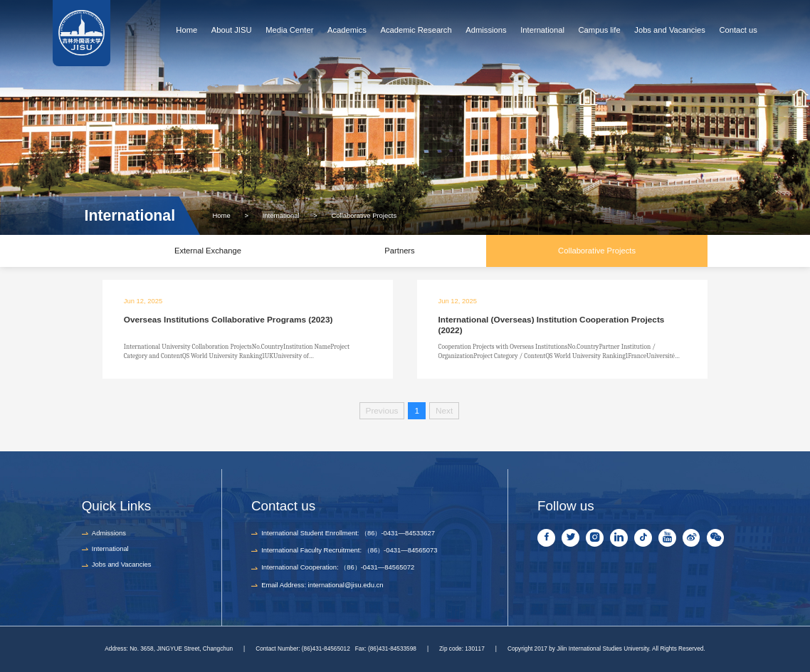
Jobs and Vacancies (669, 30)
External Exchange (208, 251)
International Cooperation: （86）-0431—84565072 (338, 567)
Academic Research (416, 30)
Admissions (486, 30)
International (542, 30)
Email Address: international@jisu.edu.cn (322, 585)
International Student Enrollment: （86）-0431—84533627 (348, 533)
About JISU (232, 30)
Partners (399, 251)
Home (186, 30)
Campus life (600, 30)
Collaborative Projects (364, 215)
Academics (347, 30)
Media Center (289, 30)
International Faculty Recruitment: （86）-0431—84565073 (349, 550)
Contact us (738, 30)
